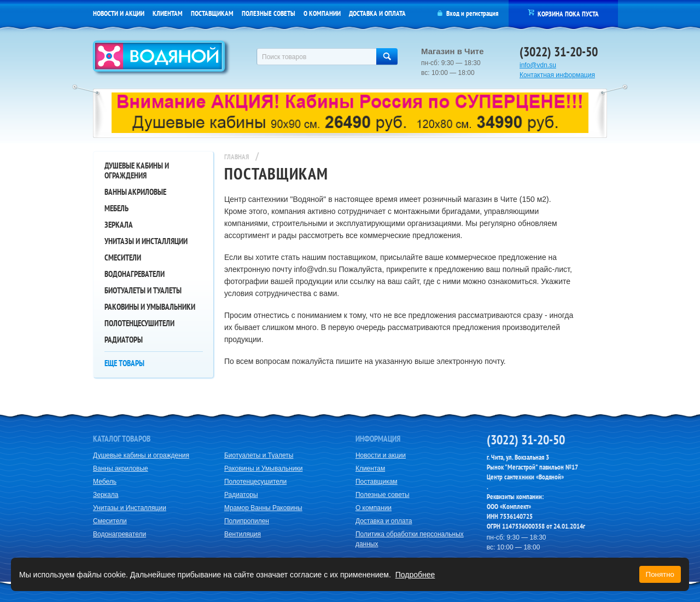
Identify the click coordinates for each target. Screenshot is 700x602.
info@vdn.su (538, 65)
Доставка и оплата (377, 13)
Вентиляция (243, 534)
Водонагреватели (135, 274)
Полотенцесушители (139, 323)
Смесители (123, 257)
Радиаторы (124, 340)
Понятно (660, 574)
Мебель (116, 208)
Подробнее (415, 575)
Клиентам (168, 13)
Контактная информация (557, 75)
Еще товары (124, 363)
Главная (237, 157)
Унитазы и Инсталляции (146, 241)
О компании (322, 13)
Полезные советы (269, 13)
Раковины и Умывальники (150, 307)
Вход (453, 13)
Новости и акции (119, 13)
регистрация (482, 13)
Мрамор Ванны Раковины (263, 508)
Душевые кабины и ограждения (137, 170)
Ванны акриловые (135, 192)
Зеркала (119, 225)
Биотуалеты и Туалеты (143, 290)
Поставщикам (212, 13)
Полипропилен (247, 521)
